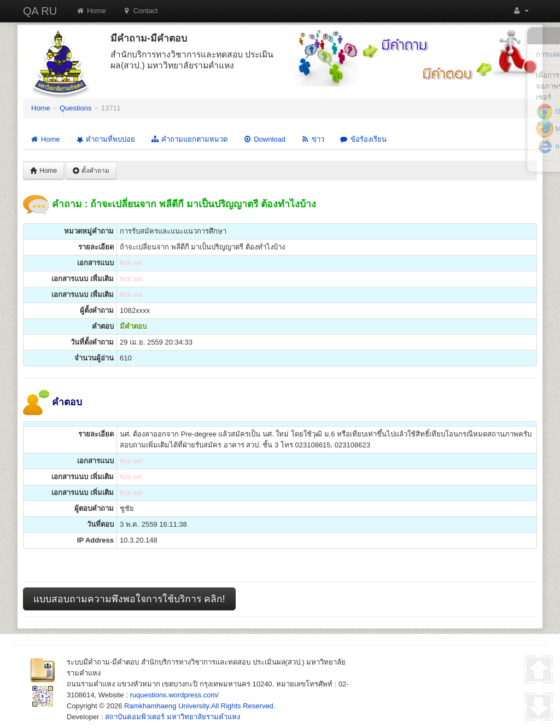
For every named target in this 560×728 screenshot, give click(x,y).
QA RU (40, 11)
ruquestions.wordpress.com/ (174, 695)
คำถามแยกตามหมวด (189, 139)
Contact (140, 11)
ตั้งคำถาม (91, 171)
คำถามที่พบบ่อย (104, 139)
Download (264, 139)
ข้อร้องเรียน (363, 139)
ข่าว (313, 139)
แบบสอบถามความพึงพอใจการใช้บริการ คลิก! (129, 599)
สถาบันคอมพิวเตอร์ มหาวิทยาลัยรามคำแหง (173, 717)
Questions (76, 108)
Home (91, 11)
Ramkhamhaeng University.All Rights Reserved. (200, 706)
